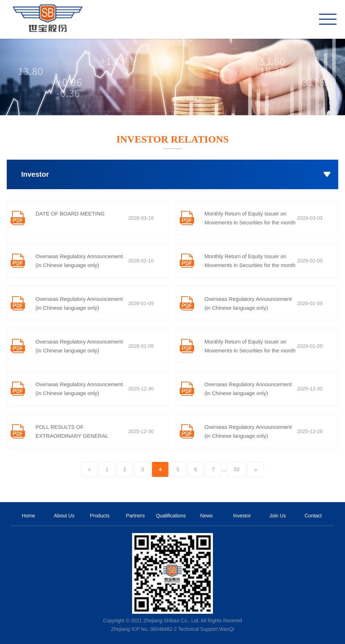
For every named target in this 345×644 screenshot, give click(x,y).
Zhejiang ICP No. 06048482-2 (144, 629)
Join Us (278, 516)
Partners (135, 516)
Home (29, 516)
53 (237, 469)
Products (100, 516)
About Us (64, 516)
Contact (313, 516)
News (206, 516)
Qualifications (171, 516)
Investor (242, 516)
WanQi (226, 629)
